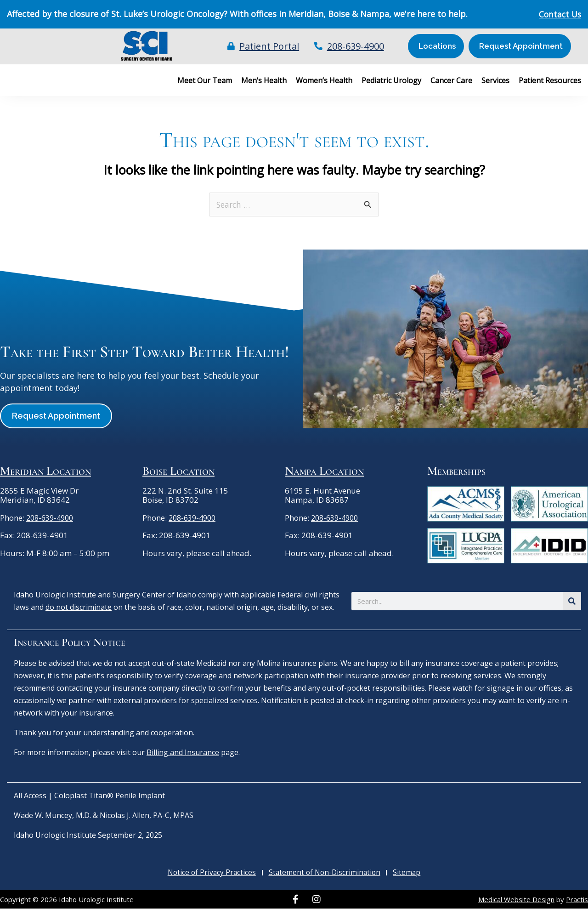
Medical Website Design (516, 900)
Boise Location (178, 471)
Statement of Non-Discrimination (325, 873)
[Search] (572, 602)
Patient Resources (550, 80)
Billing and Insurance (183, 753)
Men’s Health (264, 80)
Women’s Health (324, 80)
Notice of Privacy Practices (212, 873)
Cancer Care (451, 80)
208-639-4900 (52, 518)
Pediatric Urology (391, 80)
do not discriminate (79, 608)
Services (495, 80)
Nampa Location (324, 471)
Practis (577, 900)
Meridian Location (45, 471)
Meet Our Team (205, 80)
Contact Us (559, 14)
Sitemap (407, 873)
